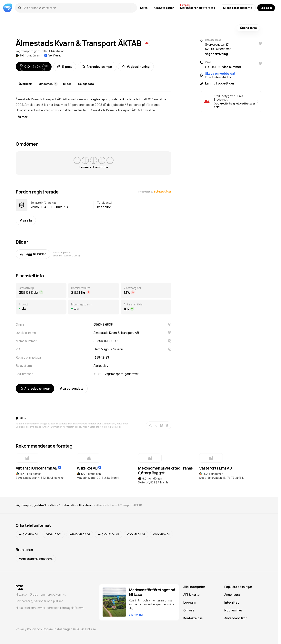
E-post (65, 67)
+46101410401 (28, 534)
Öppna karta (248, 28)
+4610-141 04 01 (109, 534)
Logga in (266, 8)
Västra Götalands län (63, 505)
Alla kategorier (194, 587)
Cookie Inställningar (57, 629)
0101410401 (54, 534)
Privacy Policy (26, 629)
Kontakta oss (193, 618)
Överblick (25, 84)
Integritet (232, 602)
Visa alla (26, 220)
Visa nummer (232, 67)
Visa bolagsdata (72, 389)
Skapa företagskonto (238, 8)
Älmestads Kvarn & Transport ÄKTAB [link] (119, 505)
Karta (144, 8)
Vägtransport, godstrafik (31, 51)
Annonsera (232, 595)
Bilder (67, 84)
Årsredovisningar (97, 67)
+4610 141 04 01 (80, 534)
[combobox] (78, 8)
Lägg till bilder (33, 254)
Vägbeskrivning (136, 67)
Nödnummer (233, 610)
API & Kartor (192, 595)
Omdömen (48, 84)
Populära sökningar (238, 587)
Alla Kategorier (164, 8)
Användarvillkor (236, 618)
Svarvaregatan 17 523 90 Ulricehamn (218, 47)
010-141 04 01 (136, 534)
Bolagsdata (86, 84)
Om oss (189, 610)
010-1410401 (161, 534)
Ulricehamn (57, 51)
